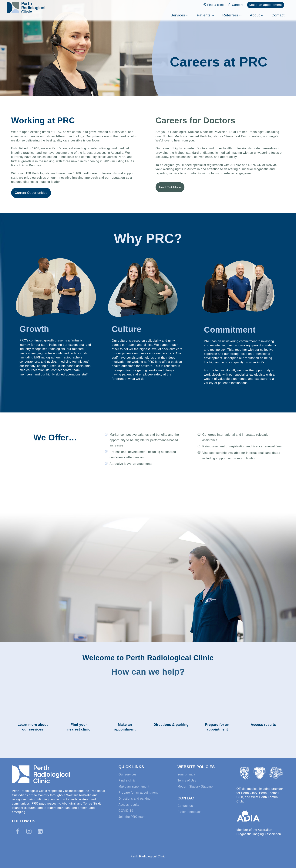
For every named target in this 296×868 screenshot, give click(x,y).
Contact (278, 15)
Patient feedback (189, 812)
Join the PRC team (132, 817)
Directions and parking (135, 799)
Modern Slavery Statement (196, 787)
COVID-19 (126, 811)
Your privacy (186, 774)
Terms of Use (187, 780)
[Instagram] (29, 831)
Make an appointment (266, 5)
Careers (236, 5)
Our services (128, 774)
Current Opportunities (31, 193)
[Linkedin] (40, 831)
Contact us (185, 806)
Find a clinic (214, 5)
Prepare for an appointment (138, 793)
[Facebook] (18, 831)
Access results (129, 805)
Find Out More (170, 187)
